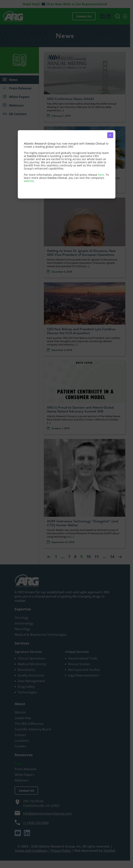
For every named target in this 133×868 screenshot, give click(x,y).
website (29, 181)
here (101, 175)
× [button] (110, 135)
